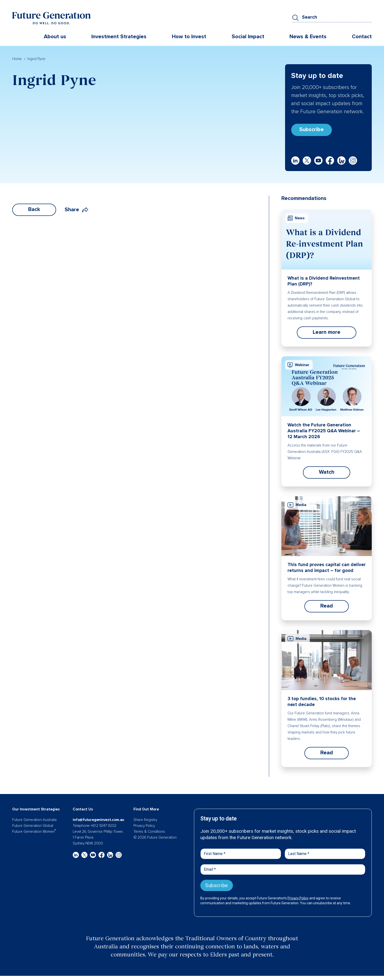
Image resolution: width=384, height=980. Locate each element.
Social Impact (248, 37)
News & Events (308, 37)
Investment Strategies (119, 37)
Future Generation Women (34, 831)
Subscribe (312, 130)
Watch (327, 472)
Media (297, 505)
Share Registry (145, 820)
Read (327, 606)
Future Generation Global (33, 826)
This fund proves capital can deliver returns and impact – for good (327, 568)
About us (55, 37)
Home (17, 59)
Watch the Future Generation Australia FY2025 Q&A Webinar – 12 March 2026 (324, 431)
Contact (362, 37)
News (296, 218)
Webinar (299, 365)
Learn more (327, 332)
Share (76, 210)
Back (34, 209)
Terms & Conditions (149, 831)
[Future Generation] (51, 18)
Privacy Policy (144, 826)
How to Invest (189, 37)
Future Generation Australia (34, 820)
